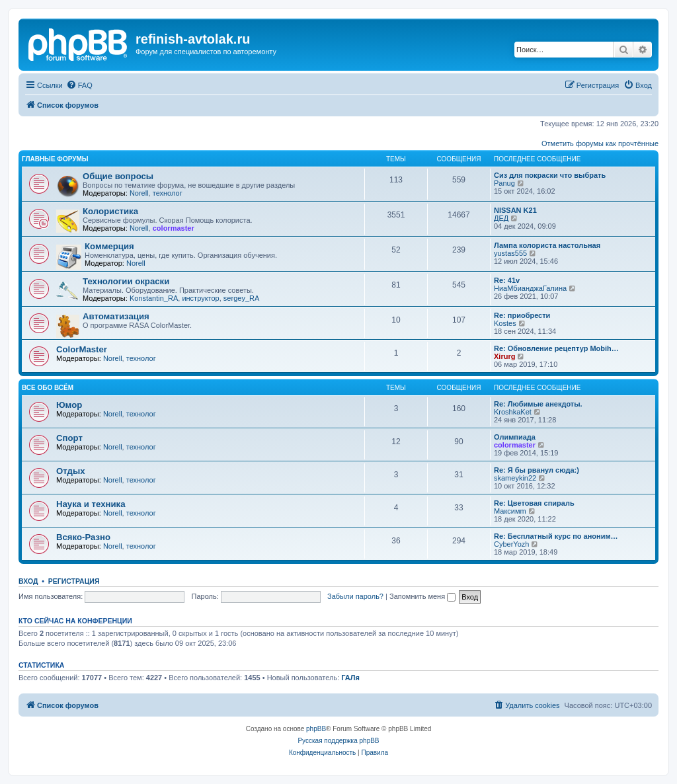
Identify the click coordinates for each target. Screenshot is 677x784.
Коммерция (109, 246)
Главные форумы (55, 159)
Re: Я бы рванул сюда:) (537, 470)
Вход (28, 581)
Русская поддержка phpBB (338, 741)
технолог (168, 193)
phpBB (316, 729)
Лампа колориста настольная (547, 245)
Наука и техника (91, 504)
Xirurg (504, 356)
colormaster (174, 228)
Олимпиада (515, 437)
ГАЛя (350, 678)
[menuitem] (79, 85)
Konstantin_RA (154, 298)
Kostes (505, 323)
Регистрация (74, 581)
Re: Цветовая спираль (534, 503)
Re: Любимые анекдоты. (538, 404)
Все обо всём (48, 388)
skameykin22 (515, 478)
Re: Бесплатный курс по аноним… (556, 536)
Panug (504, 183)
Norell (139, 193)
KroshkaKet (513, 412)
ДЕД (501, 218)
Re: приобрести (522, 315)
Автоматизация (116, 316)
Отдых (71, 471)
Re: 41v (507, 280)
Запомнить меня (422, 596)
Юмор (69, 405)
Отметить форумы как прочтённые (600, 143)
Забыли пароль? (355, 596)
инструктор (200, 298)
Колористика (110, 211)
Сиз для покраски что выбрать (550, 175)
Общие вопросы (118, 176)
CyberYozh (511, 544)
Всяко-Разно (83, 537)
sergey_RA (241, 298)
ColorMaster (82, 349)
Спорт (69, 438)
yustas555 (510, 253)
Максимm (510, 511)
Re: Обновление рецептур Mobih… (556, 348)
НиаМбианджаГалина (530, 288)
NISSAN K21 (515, 210)
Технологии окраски (126, 281)
